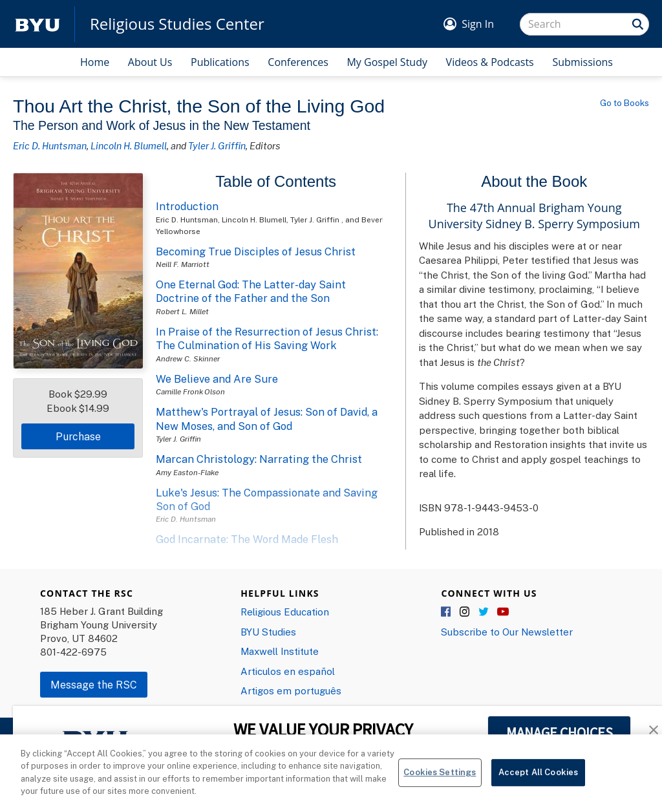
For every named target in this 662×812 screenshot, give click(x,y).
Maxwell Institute (280, 651)
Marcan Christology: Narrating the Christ (259, 459)
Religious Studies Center (177, 24)
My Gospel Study (387, 62)
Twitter (484, 612)
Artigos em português (291, 690)
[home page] (37, 24)
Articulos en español (288, 671)
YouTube (503, 612)
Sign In (478, 24)
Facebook (447, 612)
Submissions (582, 62)
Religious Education (285, 612)
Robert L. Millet (182, 311)
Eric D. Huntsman (50, 145)
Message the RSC (94, 685)
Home (95, 62)
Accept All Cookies (538, 779)
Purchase (78, 436)
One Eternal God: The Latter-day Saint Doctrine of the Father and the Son (251, 291)
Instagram (465, 612)
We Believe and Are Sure (217, 379)
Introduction (187, 206)
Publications (220, 62)
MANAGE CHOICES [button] (560, 732)
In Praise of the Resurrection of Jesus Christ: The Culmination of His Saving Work (267, 338)
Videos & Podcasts (490, 62)
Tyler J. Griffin (217, 145)
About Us (150, 62)
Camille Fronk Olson (190, 391)
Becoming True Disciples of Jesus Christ (256, 251)
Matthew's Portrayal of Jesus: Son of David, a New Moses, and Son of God (267, 419)
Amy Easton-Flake (187, 472)
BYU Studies (268, 632)
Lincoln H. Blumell (129, 145)
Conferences (298, 62)
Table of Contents (276, 181)
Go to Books (625, 103)
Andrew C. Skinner (188, 358)
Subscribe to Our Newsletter (507, 632)
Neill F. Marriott (183, 264)
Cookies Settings (440, 779)
